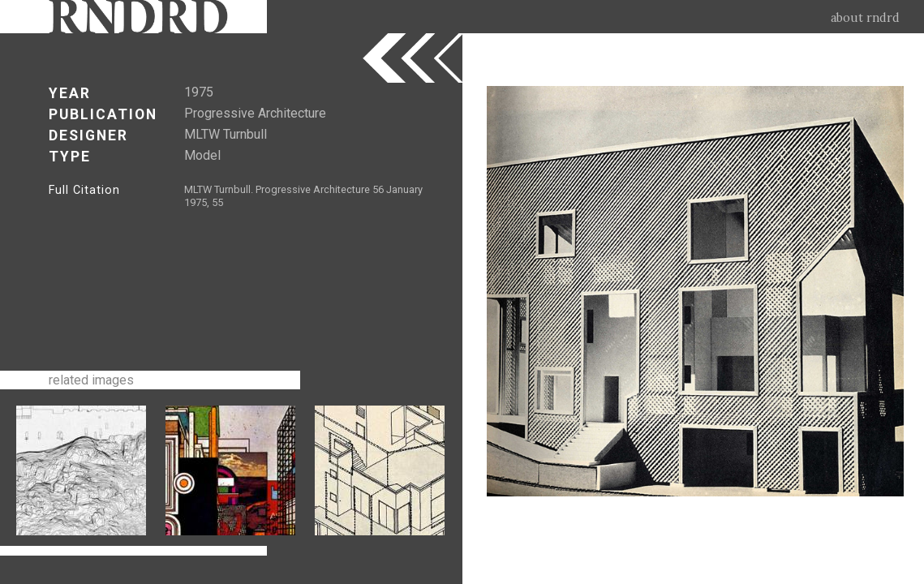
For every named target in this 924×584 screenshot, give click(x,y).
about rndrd (865, 18)
